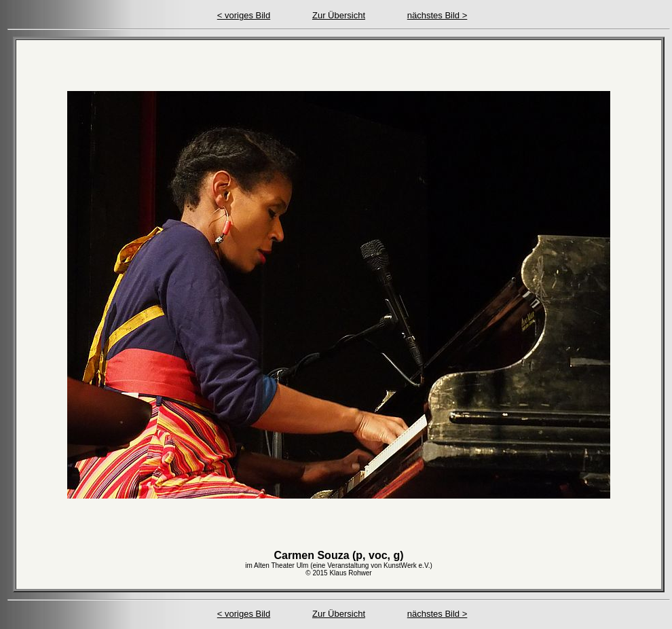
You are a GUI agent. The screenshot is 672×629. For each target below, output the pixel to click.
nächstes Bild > (437, 15)
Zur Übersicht (339, 15)
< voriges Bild (244, 15)
